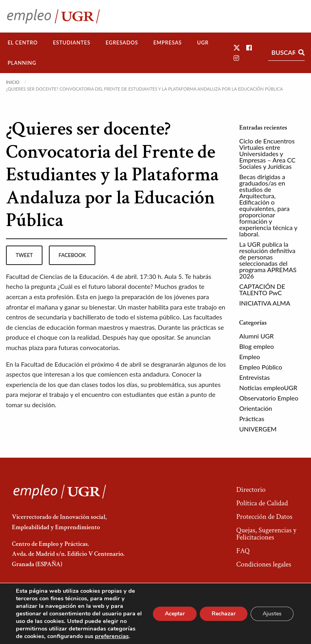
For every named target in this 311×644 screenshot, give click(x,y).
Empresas (168, 43)
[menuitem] (23, 43)
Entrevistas (254, 377)
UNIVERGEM (258, 429)
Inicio (13, 82)
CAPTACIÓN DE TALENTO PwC (262, 289)
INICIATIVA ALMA (265, 303)
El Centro (23, 43)
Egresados (122, 43)
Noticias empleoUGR (268, 388)
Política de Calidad (262, 503)
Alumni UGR (256, 336)
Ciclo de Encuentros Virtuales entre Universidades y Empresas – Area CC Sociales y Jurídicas (267, 154)
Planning (22, 63)
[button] (237, 47)
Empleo (249, 357)
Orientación (256, 408)
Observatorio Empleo (269, 398)
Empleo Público (261, 367)
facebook (72, 255)
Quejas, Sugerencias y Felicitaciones (266, 534)
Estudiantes (71, 43)
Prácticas (252, 419)
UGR (203, 43)
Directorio (251, 490)
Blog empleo (256, 346)
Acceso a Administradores (266, 614)
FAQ (243, 551)
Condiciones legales (264, 564)
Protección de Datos (264, 517)
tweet (24, 255)
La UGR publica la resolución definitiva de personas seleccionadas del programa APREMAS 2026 (268, 260)
